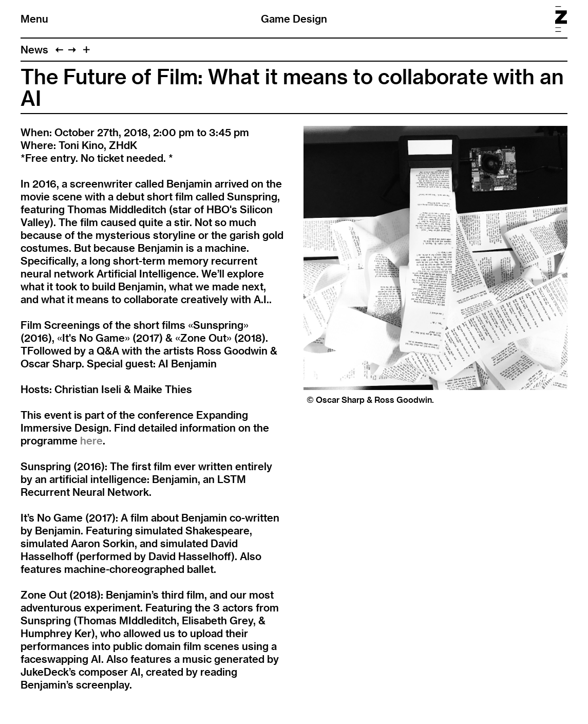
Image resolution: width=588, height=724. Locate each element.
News (34, 50)
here (91, 441)
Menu (34, 19)
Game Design (294, 19)
